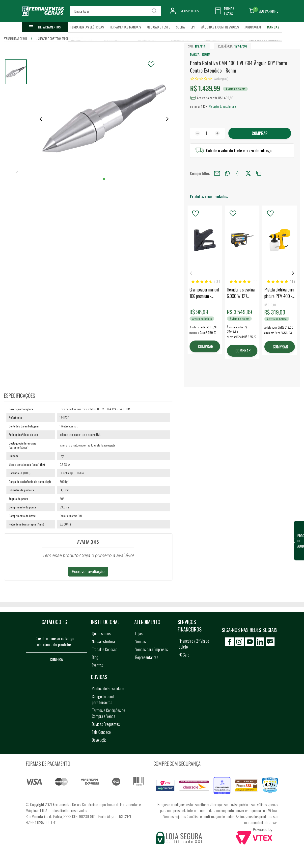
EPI (193, 27)
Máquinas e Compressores (220, 27)
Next (293, 273)
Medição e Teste (158, 27)
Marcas (273, 27)
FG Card (184, 655)
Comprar (260, 133)
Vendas (141, 641)
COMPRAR (206, 346)
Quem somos (101, 633)
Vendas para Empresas (152, 649)
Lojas (139, 633)
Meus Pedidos (190, 11)
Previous (191, 273)
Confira (56, 659)
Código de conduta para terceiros (105, 699)
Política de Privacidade (108, 688)
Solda (180, 27)
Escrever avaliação (88, 572)
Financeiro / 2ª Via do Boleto (194, 644)
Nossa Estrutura (103, 641)
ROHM (206, 54)
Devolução (99, 740)
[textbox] (116, 11)
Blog (95, 657)
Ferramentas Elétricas (87, 27)
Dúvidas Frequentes (106, 724)
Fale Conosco (101, 732)
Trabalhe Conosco (105, 649)
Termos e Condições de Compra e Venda (109, 713)
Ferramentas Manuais (125, 27)
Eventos (97, 665)
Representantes (147, 657)
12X (205, 106)
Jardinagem (253, 27)
